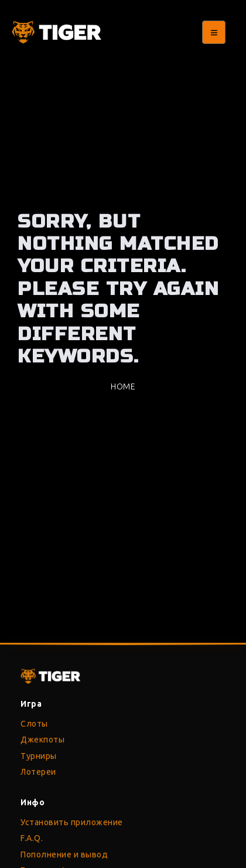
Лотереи (38, 772)
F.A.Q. (32, 838)
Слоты (34, 724)
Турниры (39, 756)
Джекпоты (42, 740)
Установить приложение (72, 822)
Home (123, 386)
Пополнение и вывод (64, 855)
